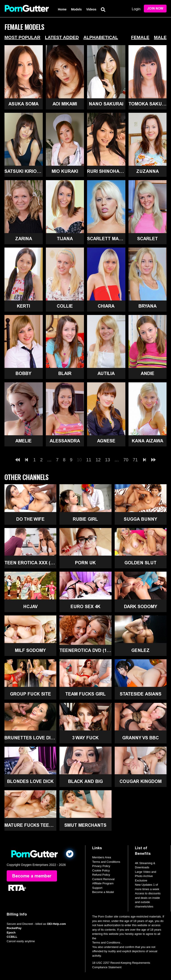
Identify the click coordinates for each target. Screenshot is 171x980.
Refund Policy (101, 875)
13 (108, 460)
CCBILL (12, 937)
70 (126, 460)
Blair (65, 373)
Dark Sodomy (141, 607)
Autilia (106, 373)
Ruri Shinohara (106, 171)
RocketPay (14, 928)
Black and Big (85, 781)
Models (76, 9)
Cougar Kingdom (141, 781)
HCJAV (31, 607)
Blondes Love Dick (30, 781)
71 (135, 460)
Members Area (102, 857)
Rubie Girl (85, 519)
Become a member (32, 876)
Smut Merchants (85, 825)
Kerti (23, 306)
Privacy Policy (101, 866)
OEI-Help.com (56, 924)
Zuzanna (148, 171)
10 (79, 460)
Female (140, 37)
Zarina (24, 239)
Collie (65, 306)
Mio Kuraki (65, 171)
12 (98, 460)
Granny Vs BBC (140, 738)
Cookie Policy (101, 870)
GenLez (140, 650)
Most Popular (22, 37)
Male (160, 37)
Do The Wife (30, 519)
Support (97, 888)
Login (136, 9)
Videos (91, 9)
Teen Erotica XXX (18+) (30, 563)
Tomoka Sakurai (148, 104)
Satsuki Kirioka (24, 171)
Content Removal (103, 879)
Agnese (106, 441)
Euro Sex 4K (85, 607)
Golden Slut (140, 563)
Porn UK (85, 563)
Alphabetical (101, 37)
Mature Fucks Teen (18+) (30, 825)
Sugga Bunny (140, 519)
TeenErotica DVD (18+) (85, 650)
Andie (148, 373)
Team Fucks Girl (85, 694)
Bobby (23, 373)
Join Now (155, 9)
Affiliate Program (103, 883)
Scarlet (148, 239)
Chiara (106, 306)
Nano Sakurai (106, 104)
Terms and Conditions (106, 862)
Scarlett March (106, 239)
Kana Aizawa (148, 441)
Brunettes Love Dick (30, 738)
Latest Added (62, 37)
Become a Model (103, 892)
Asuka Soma (23, 104)
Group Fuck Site (31, 694)
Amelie (23, 441)
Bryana (148, 306)
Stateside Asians (141, 694)
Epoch (11, 933)
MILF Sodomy (30, 650)
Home (62, 9)
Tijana (65, 239)
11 (89, 460)
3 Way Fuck (85, 738)
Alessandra (65, 441)
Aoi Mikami (65, 104)
